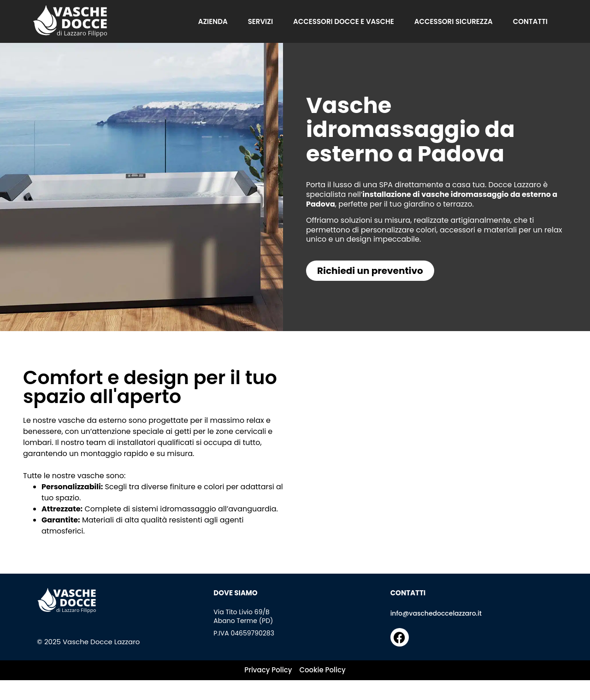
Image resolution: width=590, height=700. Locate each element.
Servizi (260, 22)
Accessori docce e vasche (344, 22)
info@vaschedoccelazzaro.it (436, 613)
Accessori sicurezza (454, 22)
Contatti (530, 22)
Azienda (213, 22)
